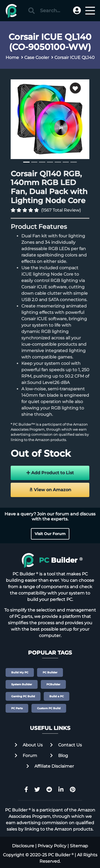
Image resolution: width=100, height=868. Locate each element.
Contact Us (66, 745)
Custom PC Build (49, 708)
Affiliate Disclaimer (50, 766)
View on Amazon (50, 490)
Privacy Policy (52, 846)
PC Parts (17, 708)
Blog (59, 756)
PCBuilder (53, 684)
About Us (29, 745)
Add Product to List (50, 473)
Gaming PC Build (23, 696)
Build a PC (57, 696)
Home (12, 57)
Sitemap (79, 846)
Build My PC (20, 672)
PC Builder (50, 672)
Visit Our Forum (50, 534)
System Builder (22, 684)
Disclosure (23, 846)
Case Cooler (37, 57)
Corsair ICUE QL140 (75, 57)
